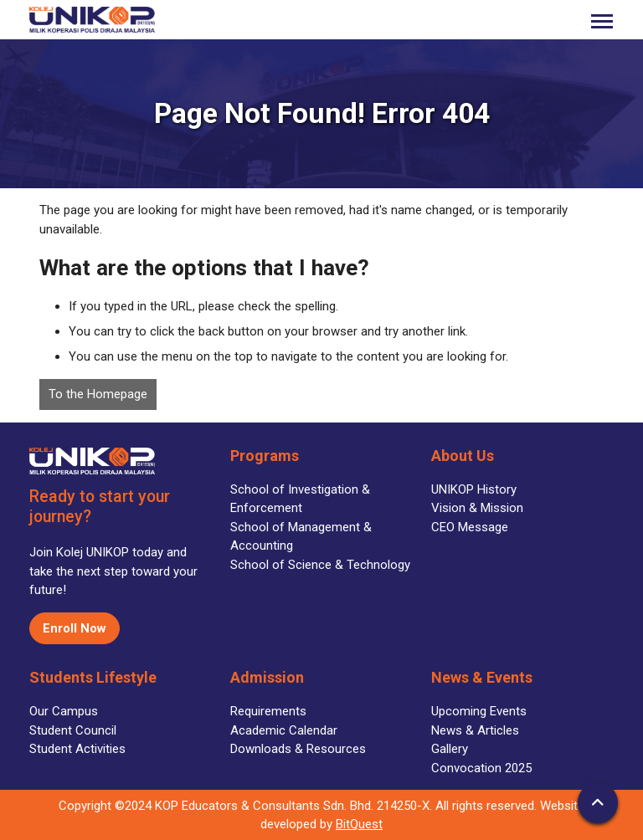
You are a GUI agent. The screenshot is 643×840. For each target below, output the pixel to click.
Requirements (268, 711)
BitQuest (359, 824)
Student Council (73, 730)
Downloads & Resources (298, 749)
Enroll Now (75, 628)
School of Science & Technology (320, 565)
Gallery (450, 749)
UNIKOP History (474, 489)
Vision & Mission (477, 508)
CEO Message (470, 527)
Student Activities (77, 749)
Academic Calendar (284, 730)
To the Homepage (98, 394)
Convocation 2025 (481, 768)
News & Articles (475, 730)
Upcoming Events (479, 711)
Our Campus (64, 711)
